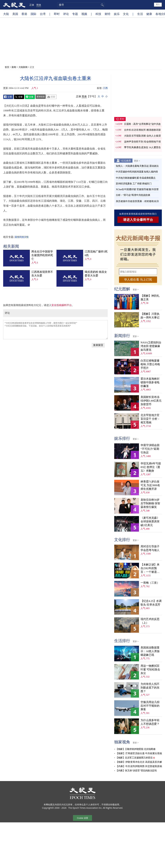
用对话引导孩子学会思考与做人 (150, 548)
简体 (39, 5)
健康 (149, 14)
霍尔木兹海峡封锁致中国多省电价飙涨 (150, 382)
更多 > (137, 161)
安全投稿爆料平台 (62, 305)
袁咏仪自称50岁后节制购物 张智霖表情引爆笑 (150, 503)
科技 (98, 14)
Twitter (19, 97)
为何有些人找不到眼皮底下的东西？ (150, 688)
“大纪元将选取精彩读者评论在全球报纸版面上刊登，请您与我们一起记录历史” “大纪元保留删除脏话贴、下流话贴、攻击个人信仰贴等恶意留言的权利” (55, 330)
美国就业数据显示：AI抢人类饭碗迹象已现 (150, 651)
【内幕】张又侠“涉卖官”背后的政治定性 (136, 771)
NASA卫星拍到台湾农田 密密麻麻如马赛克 (151, 346)
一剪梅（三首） (150, 583)
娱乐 (117, 14)
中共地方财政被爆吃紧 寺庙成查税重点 (136, 178)
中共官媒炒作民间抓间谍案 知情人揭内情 (137, 172)
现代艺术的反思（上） (150, 621)
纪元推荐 (126, 161)
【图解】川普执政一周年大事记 (150, 316)
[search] (81, 5)
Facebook (8, 97)
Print (51, 97)
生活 (140, 14)
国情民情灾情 (21, 237)
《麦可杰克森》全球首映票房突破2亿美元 (150, 522)
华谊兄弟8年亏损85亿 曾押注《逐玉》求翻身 (151, 467)
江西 (105, 88)
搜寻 (102, 5)
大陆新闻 (23, 67)
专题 (75, 14)
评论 (66, 14)
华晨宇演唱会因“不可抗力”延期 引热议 (150, 449)
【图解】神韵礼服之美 (150, 298)
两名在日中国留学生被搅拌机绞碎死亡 (42, 255)
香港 (24, 14)
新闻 (14, 67)
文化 (126, 14)
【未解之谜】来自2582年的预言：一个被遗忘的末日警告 (150, 568)
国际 (33, 14)
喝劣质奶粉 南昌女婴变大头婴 (96, 274)
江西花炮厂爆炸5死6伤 (96, 253)
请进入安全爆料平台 (138, 220)
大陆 (6, 14)
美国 (15, 14)
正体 (32, 5)
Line (30, 97)
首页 (7, 67)
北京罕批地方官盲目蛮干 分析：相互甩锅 (150, 419)
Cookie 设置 (82, 818)
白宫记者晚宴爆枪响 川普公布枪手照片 (150, 364)
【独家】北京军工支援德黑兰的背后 (134, 758)
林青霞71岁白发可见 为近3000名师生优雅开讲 (150, 485)
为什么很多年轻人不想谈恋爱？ (150, 722)
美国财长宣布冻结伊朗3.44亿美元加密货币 (151, 401)
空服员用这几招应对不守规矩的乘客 (150, 706)
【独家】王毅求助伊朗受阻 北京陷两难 (135, 749)
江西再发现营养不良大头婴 (42, 274)
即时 (57, 14)
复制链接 (41, 96)
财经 (108, 14)
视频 (84, 14)
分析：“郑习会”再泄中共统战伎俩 (133, 195)
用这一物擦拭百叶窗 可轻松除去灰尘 (150, 670)
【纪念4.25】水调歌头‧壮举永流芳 (151, 603)
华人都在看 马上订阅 (138, 280)
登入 (158, 4)
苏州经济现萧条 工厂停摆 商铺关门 (134, 184)
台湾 (43, 14)
